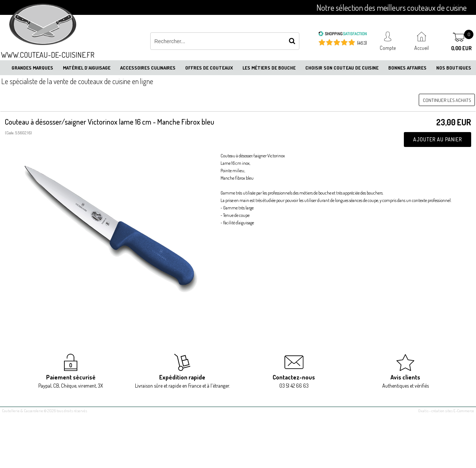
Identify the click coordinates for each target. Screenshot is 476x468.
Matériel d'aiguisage (87, 68)
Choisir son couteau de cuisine (342, 68)
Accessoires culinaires (148, 68)
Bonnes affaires (407, 68)
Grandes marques (32, 68)
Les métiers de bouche (269, 68)
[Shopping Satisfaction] (342, 35)
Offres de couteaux (209, 68)
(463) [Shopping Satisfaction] (362, 43)
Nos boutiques (454, 68)
